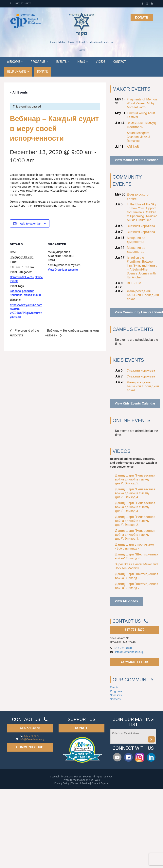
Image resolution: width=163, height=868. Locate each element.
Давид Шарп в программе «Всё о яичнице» (134, 546)
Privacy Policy (62, 783)
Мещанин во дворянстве (136, 240)
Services (115, 699)
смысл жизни (32, 295)
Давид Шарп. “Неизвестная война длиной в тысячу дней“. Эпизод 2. (135, 521)
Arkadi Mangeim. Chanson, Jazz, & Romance (139, 137)
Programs (39, 62)
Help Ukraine (18, 72)
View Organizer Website (63, 270)
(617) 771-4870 (21, 4)
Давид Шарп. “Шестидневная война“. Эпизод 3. (136, 576)
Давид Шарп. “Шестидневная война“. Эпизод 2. (136, 586)
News (83, 62)
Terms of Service (80, 783)
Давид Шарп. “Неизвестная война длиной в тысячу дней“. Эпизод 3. (135, 507)
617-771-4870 (135, 630)
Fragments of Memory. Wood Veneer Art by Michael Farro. (142, 103)
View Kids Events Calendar (135, 403)
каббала (15, 291)
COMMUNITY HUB (134, 662)
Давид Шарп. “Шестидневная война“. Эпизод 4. (136, 556)
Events (63, 62)
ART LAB (133, 147)
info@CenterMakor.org (129, 652)
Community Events (22, 277)
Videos (101, 62)
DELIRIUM (134, 283)
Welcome (15, 62)
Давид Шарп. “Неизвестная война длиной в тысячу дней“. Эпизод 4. (135, 493)
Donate (142, 17)
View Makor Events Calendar (136, 160)
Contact (120, 62)
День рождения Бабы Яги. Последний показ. (143, 295)
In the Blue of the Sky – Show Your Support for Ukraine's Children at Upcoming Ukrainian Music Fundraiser (142, 212)
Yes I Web (94, 780)
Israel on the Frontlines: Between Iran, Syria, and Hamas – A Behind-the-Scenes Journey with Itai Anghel (142, 267)
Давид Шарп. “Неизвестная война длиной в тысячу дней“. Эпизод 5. (135, 479)
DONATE (81, 728)
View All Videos (126, 601)
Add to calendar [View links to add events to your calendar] (30, 224)
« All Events (19, 92)
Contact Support (100, 783)
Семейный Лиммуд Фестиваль (141, 125)
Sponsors (116, 695)
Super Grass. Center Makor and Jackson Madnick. (136, 566)
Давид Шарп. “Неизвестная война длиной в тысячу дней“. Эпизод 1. (135, 535)
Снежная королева (141, 226)
